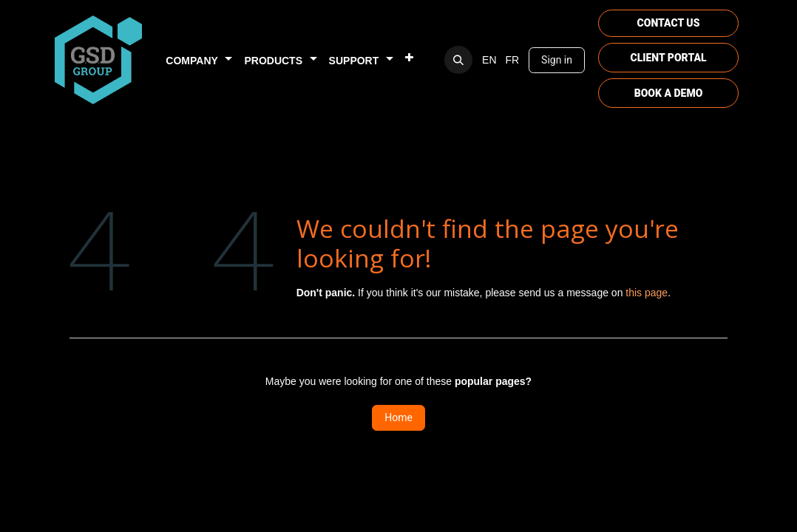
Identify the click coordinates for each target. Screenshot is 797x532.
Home (398, 417)
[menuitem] (199, 60)
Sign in (557, 60)
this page (647, 293)
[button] (458, 60)
